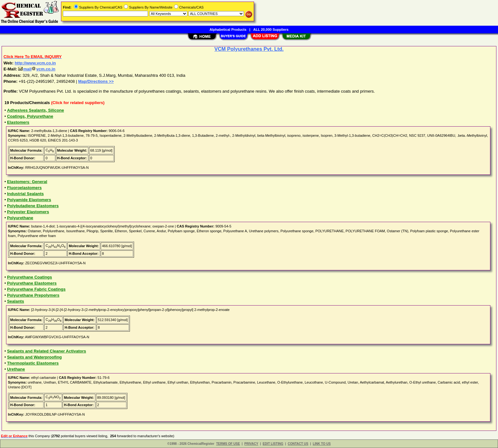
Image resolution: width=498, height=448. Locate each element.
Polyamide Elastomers (29, 200)
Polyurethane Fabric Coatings (36, 289)
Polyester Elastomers (28, 212)
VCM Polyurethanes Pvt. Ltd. (249, 49)
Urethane (16, 369)
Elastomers (18, 122)
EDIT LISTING (273, 444)
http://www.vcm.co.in (35, 63)
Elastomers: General (27, 182)
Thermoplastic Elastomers (33, 363)
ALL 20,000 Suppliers (271, 30)
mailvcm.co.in (37, 69)
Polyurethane (20, 218)
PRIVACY (251, 444)
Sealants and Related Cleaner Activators (47, 351)
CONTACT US (298, 444)
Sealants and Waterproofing (34, 357)
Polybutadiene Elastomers (33, 206)
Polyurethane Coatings (30, 277)
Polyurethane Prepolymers (33, 295)
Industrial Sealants (25, 194)
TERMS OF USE (228, 444)
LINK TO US (322, 444)
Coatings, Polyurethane (30, 116)
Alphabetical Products (228, 30)
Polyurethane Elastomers (32, 283)
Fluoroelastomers (24, 188)
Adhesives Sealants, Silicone (35, 110)
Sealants (15, 301)
